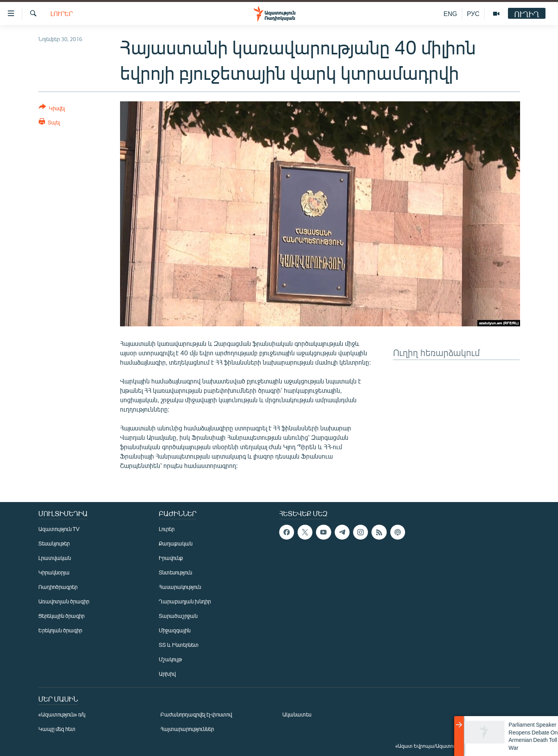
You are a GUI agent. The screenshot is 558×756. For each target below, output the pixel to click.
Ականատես (297, 714)
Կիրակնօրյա (54, 572)
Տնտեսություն (175, 572)
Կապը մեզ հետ (57, 729)
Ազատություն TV (59, 529)
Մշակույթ (170, 659)
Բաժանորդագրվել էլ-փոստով (196, 714)
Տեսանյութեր (54, 543)
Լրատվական (55, 558)
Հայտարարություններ (187, 729)
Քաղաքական (176, 543)
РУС (473, 13)
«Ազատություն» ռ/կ (62, 714)
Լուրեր (62, 13)
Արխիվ (167, 674)
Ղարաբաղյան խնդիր (185, 601)
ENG (450, 13)
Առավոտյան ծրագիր (64, 601)
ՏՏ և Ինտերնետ (179, 645)
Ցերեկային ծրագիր (61, 616)
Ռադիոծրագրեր (58, 587)
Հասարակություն (180, 587)
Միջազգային (175, 630)
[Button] (52, 109)
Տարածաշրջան (178, 616)
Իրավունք (171, 558)
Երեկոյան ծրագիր (60, 630)
